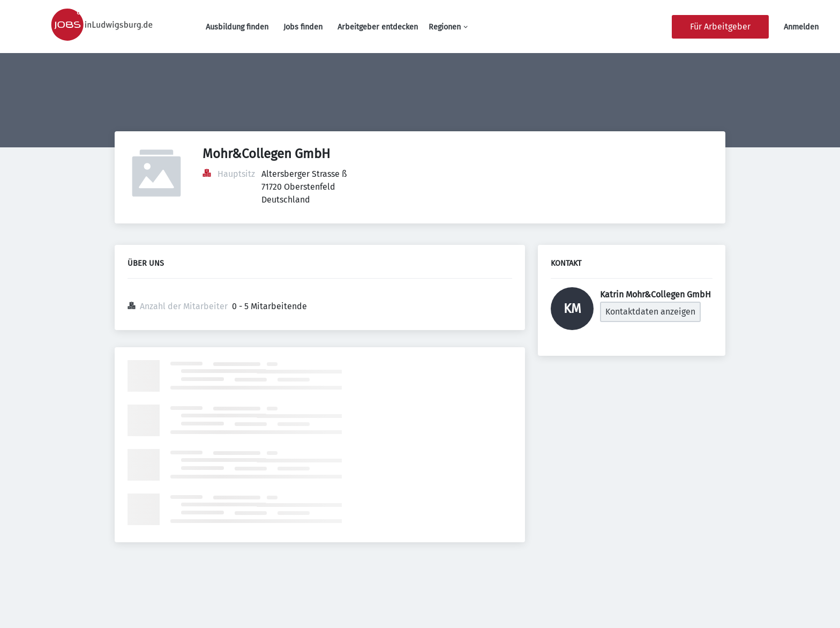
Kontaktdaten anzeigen (650, 312)
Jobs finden (303, 27)
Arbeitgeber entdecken (378, 27)
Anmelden (801, 27)
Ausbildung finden (237, 27)
